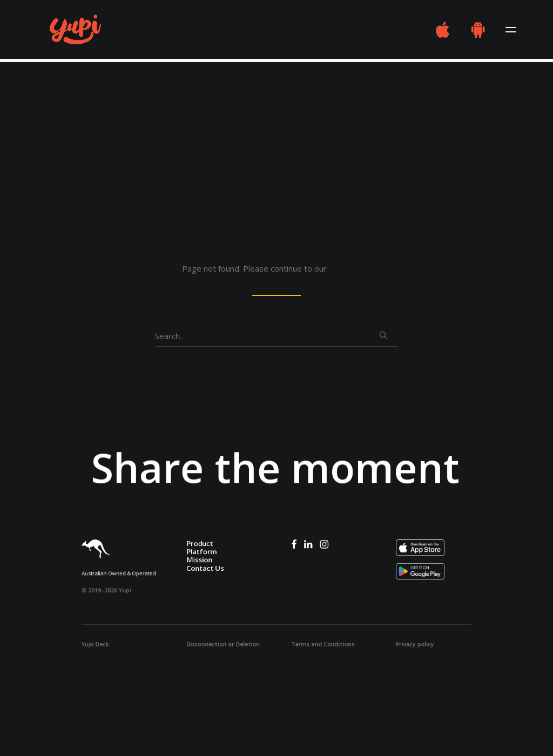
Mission (199, 560)
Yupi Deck (95, 644)
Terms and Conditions (323, 644)
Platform (201, 552)
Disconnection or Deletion (223, 644)
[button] (511, 31)
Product (200, 543)
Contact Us (205, 568)
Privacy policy (415, 644)
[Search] (276, 336)
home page (350, 268)
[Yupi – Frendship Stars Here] (66, 31)
